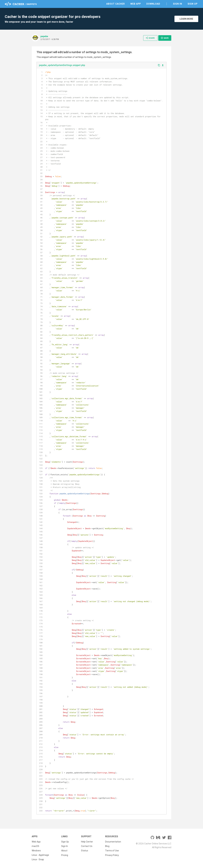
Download (153, 4)
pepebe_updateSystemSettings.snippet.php (62, 65)
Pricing (65, 855)
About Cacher (116, 4)
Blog (107, 846)
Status (85, 851)
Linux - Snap (38, 859)
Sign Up (193, 4)
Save (165, 38)
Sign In (178, 4)
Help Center (87, 842)
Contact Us (87, 846)
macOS (35, 846)
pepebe (44, 36)
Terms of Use (112, 851)
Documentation (113, 842)
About (64, 851)
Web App (136, 4)
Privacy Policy (112, 855)
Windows (36, 851)
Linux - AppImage (40, 855)
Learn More (186, 19)
